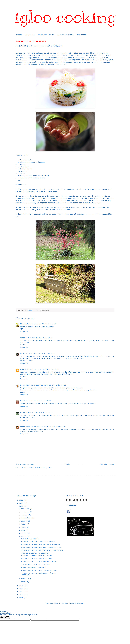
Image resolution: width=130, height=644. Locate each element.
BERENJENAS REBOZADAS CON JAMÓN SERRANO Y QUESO (41, 548)
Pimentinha (25, 324)
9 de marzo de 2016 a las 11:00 (43, 324)
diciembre (26, 509)
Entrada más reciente (25, 464)
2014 (22, 589)
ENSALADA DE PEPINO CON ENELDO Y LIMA (37, 556)
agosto (24, 521)
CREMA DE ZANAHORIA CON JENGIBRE (34, 553)
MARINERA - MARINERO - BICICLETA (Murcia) (38, 542)
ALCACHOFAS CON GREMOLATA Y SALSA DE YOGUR (39, 570)
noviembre (26, 512)
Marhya (23, 338)
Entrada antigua (107, 464)
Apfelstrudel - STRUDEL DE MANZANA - (36, 565)
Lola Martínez (26, 369)
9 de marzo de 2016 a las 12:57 (46, 369)
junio (24, 527)
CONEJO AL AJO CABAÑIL (30, 539)
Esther (23, 413)
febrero (25, 579)
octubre (25, 515)
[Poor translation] (7, 617)
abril (24, 533)
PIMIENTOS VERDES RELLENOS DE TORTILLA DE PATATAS (42, 550)
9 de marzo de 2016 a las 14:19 (53, 385)
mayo (23, 530)
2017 (22, 503)
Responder (24, 332)
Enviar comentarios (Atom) (40, 468)
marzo (24, 536)
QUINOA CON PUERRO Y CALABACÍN (34, 568)
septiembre (26, 518)
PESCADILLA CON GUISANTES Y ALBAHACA (36, 559)
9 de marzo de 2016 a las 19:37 (38, 401)
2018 (22, 500)
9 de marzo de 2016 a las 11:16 (39, 338)
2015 (22, 586)
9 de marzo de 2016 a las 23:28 (53, 426)
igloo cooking (65, 17)
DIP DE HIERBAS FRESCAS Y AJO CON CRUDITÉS (39, 562)
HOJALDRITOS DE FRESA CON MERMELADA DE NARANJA (41, 545)
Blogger (80, 603)
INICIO (19, 35)
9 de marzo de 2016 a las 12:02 (42, 354)
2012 (22, 595)
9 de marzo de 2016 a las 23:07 (39, 413)
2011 (22, 598)
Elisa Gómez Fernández (30, 426)
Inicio (67, 464)
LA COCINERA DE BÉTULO (30, 385)
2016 (22, 506)
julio (24, 524)
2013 (22, 592)
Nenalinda (24, 354)
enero (24, 582)
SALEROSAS (30, 35)
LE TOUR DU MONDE (65, 35)
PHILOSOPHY (82, 35)
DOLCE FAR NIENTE (46, 35)
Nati (22, 401)
